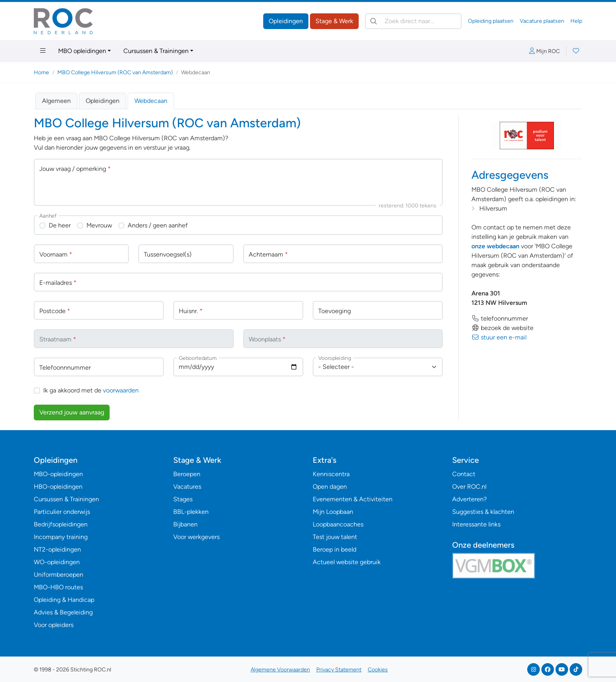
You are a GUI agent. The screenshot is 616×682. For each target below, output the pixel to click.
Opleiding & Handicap (64, 600)
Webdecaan (151, 101)
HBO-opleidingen (58, 487)
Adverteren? (469, 499)
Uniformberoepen (59, 575)
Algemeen (56, 101)
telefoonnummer (500, 318)
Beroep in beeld (335, 549)
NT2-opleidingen (57, 549)
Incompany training (61, 537)
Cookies (378, 670)
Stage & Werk (334, 21)
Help (576, 21)
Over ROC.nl (469, 487)
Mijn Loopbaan (333, 512)
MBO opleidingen (82, 51)
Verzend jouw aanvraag (72, 412)
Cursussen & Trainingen (156, 51)
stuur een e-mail (499, 337)
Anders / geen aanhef (158, 225)
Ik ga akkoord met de (91, 390)
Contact (464, 474)
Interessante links (476, 524)
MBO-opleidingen (58, 474)
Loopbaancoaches (338, 524)
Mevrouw (99, 225)
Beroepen (187, 474)
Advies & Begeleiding (63, 612)
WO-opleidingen (57, 562)
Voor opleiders (54, 625)
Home (41, 72)
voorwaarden (121, 390)
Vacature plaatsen (542, 21)
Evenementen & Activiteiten (353, 499)
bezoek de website (502, 328)
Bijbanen (185, 524)
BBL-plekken (191, 512)
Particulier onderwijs (62, 512)
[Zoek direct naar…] (413, 21)
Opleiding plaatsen (491, 21)
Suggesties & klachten (483, 512)
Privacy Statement (339, 670)
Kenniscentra (331, 474)
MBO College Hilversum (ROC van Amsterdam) (115, 72)
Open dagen (330, 487)
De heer (60, 225)
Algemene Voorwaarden (280, 670)
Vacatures (187, 487)
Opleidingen (286, 21)
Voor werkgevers (196, 537)
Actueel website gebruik (347, 562)
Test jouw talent (335, 537)
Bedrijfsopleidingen (61, 524)
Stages (183, 499)
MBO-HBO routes (58, 587)
